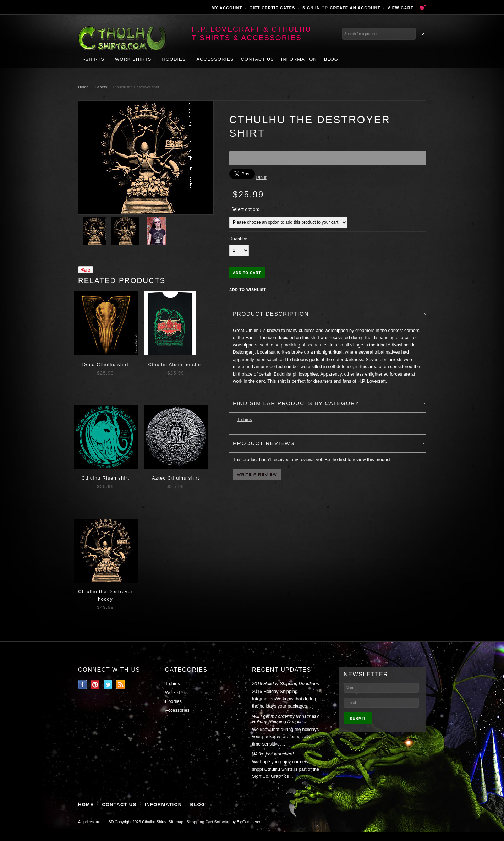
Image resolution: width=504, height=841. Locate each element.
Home (83, 87)
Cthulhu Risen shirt (106, 478)
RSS (121, 685)
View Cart (401, 8)
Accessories (215, 59)
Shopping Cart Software (209, 822)
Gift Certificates (272, 8)
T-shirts (92, 59)
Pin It (261, 177)
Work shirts (133, 59)
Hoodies (174, 59)
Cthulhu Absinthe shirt (176, 364)
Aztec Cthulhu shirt (176, 478)
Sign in (311, 8)
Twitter (108, 685)
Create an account (355, 8)
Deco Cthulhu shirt (105, 364)
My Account (227, 8)
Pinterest (95, 685)
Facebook (83, 685)
